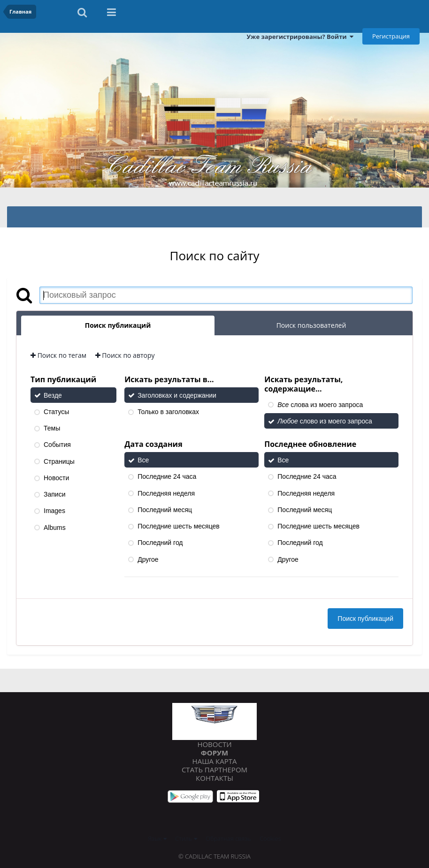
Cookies (270, 838)
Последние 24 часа (167, 477)
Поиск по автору (125, 355)
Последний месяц (165, 510)
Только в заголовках (168, 412)
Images (54, 511)
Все (143, 460)
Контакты (214, 778)
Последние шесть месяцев (179, 526)
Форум (214, 753)
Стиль (186, 838)
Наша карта (215, 761)
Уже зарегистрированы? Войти (300, 37)
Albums (55, 528)
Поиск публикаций (365, 619)
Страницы (59, 461)
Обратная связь (228, 838)
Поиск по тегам (58, 355)
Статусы (56, 412)
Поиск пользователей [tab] (311, 325)
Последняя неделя (166, 493)
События (57, 445)
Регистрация (391, 36)
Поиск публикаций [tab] (118, 325)
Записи (54, 494)
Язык (157, 838)
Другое (148, 559)
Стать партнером (214, 770)
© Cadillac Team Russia (214, 856)
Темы (52, 428)
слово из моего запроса (325, 421)
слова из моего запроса (320, 405)
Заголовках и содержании (177, 395)
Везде (53, 395)
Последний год (160, 543)
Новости (56, 478)
